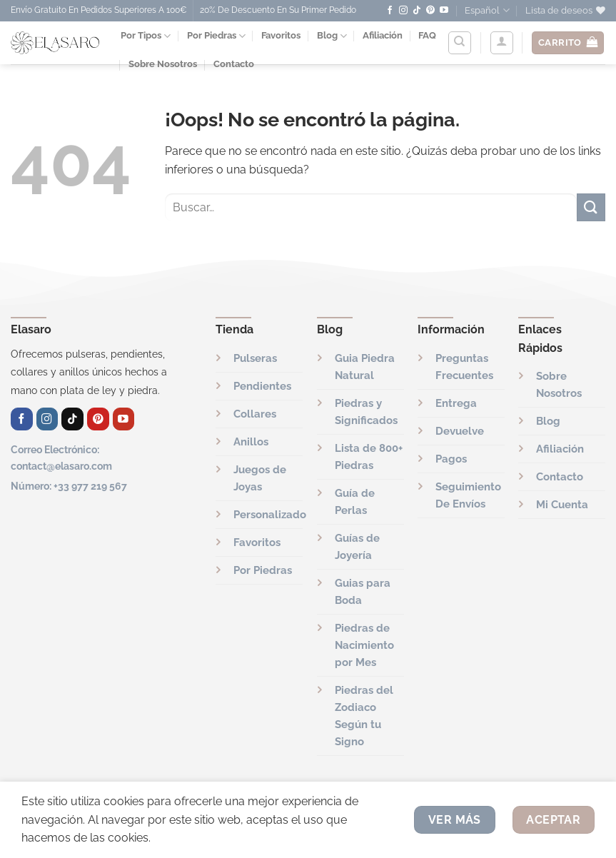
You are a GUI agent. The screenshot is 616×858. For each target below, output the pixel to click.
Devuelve (460, 431)
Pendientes (262, 386)
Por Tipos (146, 36)
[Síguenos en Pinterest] (430, 11)
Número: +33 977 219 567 (69, 486)
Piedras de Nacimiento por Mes (364, 645)
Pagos (451, 459)
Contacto (560, 477)
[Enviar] (591, 207)
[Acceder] (502, 43)
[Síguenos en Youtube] (444, 11)
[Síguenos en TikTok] (417, 11)
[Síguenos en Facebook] (390, 11)
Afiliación (383, 35)
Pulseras (255, 358)
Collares (255, 414)
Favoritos (281, 35)
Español (487, 10)
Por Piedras (216, 36)
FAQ (427, 35)
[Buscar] (460, 43)
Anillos (251, 442)
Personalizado (270, 515)
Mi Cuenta (562, 505)
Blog (332, 36)
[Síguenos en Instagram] (403, 11)
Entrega (456, 403)
